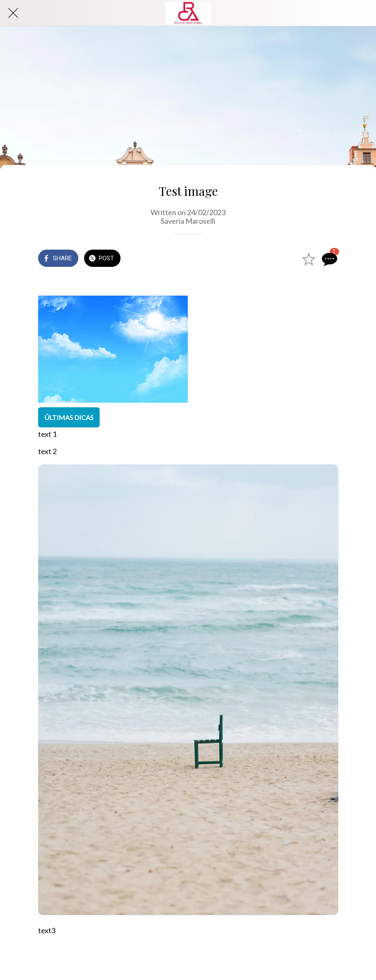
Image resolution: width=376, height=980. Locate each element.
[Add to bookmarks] (309, 259)
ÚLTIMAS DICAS (69, 417)
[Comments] (328, 259)
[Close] (13, 13)
